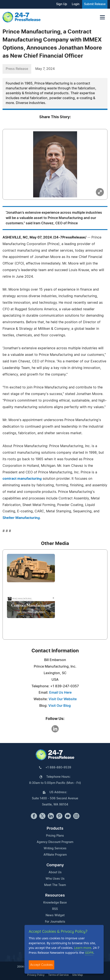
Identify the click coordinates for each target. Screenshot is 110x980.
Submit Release (95, 4)
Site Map (77, 975)
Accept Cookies (41, 965)
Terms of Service (58, 975)
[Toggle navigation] (102, 17)
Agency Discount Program (55, 842)
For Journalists (55, 922)
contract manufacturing (22, 479)
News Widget (55, 915)
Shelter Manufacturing (21, 518)
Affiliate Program (55, 855)
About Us (55, 872)
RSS (55, 909)
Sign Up (62, 4)
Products (55, 829)
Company (55, 865)
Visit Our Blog (60, 706)
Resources (55, 895)
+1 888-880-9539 (58, 768)
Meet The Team (55, 885)
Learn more (83, 948)
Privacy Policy (36, 975)
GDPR (89, 952)
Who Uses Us (55, 879)
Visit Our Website (63, 699)
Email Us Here (60, 693)
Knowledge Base (55, 903)
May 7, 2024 (45, 69)
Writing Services (55, 848)
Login (76, 4)
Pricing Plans (55, 836)
